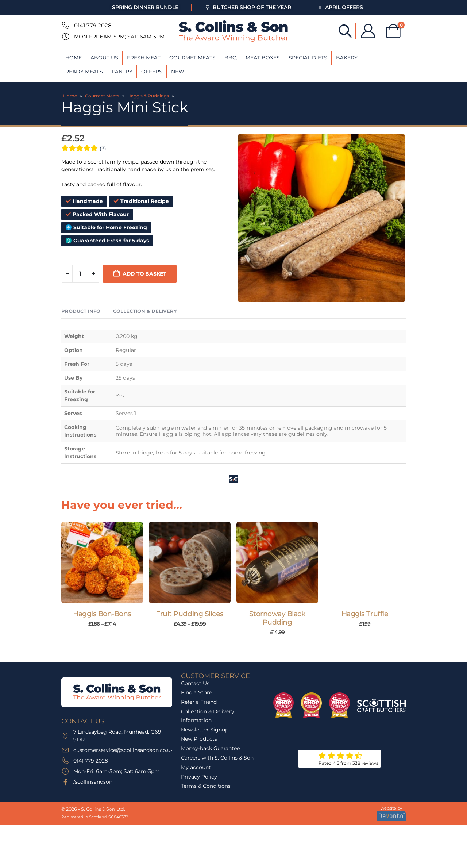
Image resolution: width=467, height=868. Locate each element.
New (178, 72)
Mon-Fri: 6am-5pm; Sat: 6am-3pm (119, 37)
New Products (199, 761)
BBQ (231, 58)
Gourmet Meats (192, 58)
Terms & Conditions (206, 808)
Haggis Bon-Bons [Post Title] (102, 614)
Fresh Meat (144, 58)
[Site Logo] (233, 31)
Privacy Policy (199, 798)
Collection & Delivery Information (208, 737)
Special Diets (308, 58)
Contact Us (195, 705)
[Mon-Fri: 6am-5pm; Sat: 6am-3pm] (65, 37)
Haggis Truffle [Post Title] (365, 614)
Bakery (347, 58)
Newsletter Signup (205, 751)
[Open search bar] (345, 30)
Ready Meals (84, 72)
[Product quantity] (80, 274)
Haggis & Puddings (148, 96)
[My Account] (368, 31)
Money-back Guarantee (210, 770)
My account (196, 789)
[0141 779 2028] (65, 25)
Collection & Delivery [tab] (145, 311)
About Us (104, 58)
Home (74, 58)
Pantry (122, 72)
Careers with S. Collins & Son (217, 779)
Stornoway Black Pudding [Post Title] (277, 618)
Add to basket (144, 274)
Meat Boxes (263, 58)
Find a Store (196, 714)
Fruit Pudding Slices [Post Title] (190, 614)
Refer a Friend (199, 724)
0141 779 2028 (93, 25)
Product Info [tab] (81, 311)
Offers (152, 72)
